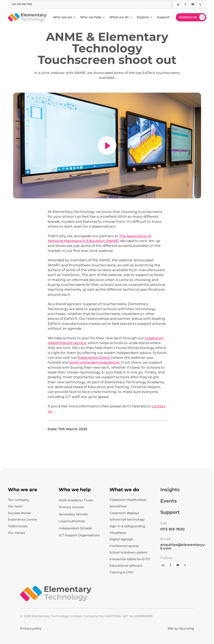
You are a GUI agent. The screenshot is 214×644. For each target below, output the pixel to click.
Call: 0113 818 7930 (22, 4)
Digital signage (121, 539)
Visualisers (118, 533)
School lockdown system (129, 553)
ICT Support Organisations (79, 535)
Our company (19, 500)
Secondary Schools (73, 514)
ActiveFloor (118, 506)
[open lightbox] (107, 146)
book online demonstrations (94, 362)
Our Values (16, 533)
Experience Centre (94, 358)
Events (169, 501)
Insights (170, 490)
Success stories (19, 513)
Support (170, 512)
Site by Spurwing (181, 629)
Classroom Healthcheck (128, 500)
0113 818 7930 (172, 529)
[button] (64, 17)
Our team (15, 506)
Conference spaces (124, 546)
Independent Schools (75, 528)
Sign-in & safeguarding (127, 526)
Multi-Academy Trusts (76, 500)
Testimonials (18, 526)
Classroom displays (124, 513)
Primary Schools (71, 507)
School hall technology (127, 520)
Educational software (126, 566)
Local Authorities (72, 521)
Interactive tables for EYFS (130, 559)
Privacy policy (31, 629)
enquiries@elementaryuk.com (182, 546)
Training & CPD (121, 572)
